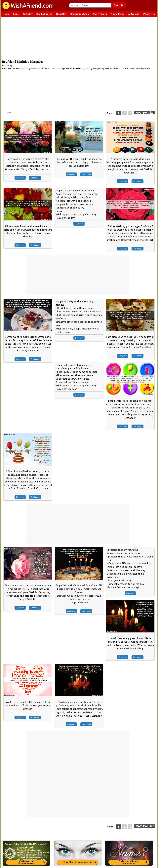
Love (16, 14)
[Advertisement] (80, 38)
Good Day (61, 14)
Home (6, 14)
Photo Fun (149, 14)
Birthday (27, 14)
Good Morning (44, 14)
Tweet (9, 113)
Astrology (134, 14)
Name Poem (118, 14)
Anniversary (100, 14)
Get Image (35, 178)
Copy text (20, 178)
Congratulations (79, 14)
